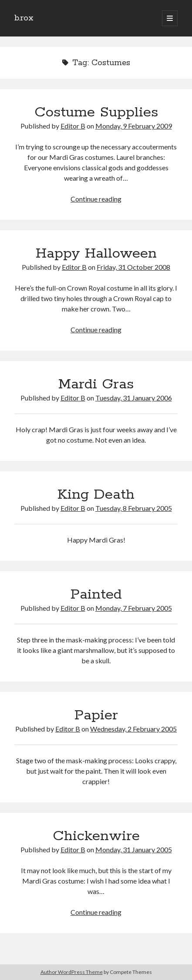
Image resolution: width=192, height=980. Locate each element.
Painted (96, 595)
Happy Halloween (96, 254)
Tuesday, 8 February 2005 (134, 508)
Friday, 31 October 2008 (133, 267)
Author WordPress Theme (72, 972)
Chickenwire (96, 836)
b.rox (24, 18)
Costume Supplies (96, 113)
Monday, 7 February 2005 (134, 608)
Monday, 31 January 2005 (134, 849)
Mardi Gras (96, 384)
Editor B (73, 126)
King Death (96, 495)
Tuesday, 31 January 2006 (134, 398)
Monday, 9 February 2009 (134, 126)
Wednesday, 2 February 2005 (133, 729)
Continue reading (96, 199)
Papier (96, 715)
